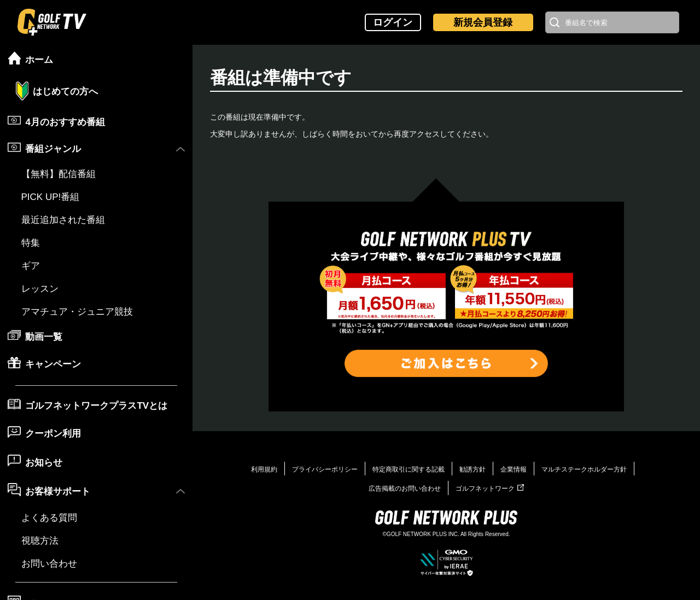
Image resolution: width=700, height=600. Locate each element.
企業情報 (514, 469)
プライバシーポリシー (325, 469)
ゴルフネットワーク (490, 489)
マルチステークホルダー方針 (584, 469)
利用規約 (264, 469)
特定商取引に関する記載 (409, 469)
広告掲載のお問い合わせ (405, 489)
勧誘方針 (472, 469)
